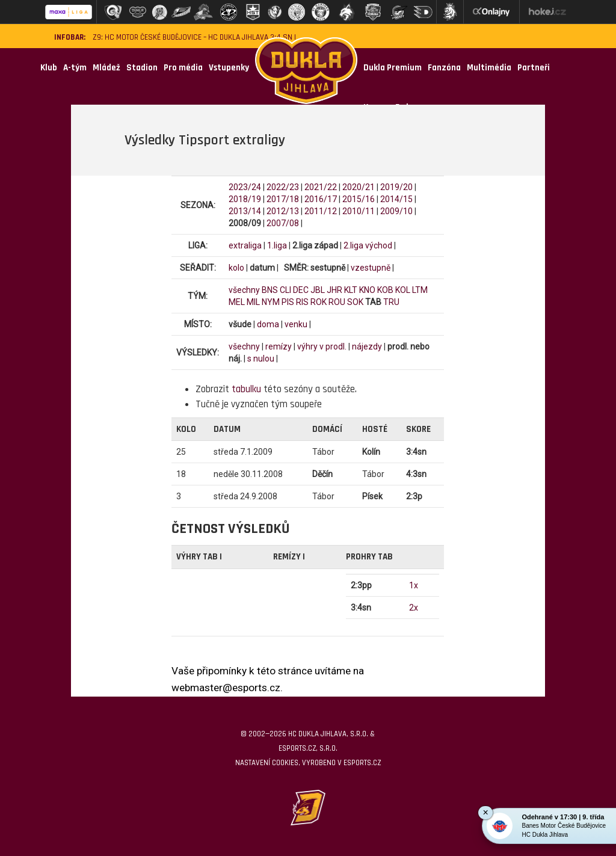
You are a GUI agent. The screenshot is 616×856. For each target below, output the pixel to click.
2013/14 (245, 211)
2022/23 (283, 187)
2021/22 (321, 187)
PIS (288, 302)
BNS (270, 290)
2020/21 (359, 187)
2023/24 (245, 187)
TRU (391, 302)
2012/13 (283, 211)
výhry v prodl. (322, 346)
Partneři (534, 68)
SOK (355, 302)
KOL (403, 290)
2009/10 (396, 211)
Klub (49, 68)
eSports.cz (362, 763)
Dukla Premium (393, 68)
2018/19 (245, 199)
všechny (244, 290)
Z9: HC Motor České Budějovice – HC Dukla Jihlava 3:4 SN (192, 38)
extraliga (245, 245)
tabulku (246, 389)
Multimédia (489, 68)
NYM (271, 302)
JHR (334, 290)
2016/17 (321, 199)
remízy (279, 346)
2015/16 (359, 199)
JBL (318, 290)
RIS (302, 302)
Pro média (183, 68)
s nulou (261, 359)
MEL (237, 302)
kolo (236, 268)
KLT (351, 290)
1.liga (277, 245)
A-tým (75, 68)
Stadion (142, 68)
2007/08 (283, 223)
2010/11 (359, 211)
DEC (301, 290)
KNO (367, 290)
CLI (285, 290)
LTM (420, 290)
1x (414, 585)
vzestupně (371, 268)
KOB (385, 290)
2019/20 (396, 187)
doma (268, 324)
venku (296, 324)
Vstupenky (229, 68)
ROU (337, 302)
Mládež (106, 68)
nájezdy (367, 346)
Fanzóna (444, 68)
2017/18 (283, 199)
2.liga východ (368, 245)
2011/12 (321, 211)
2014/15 (396, 199)
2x (414, 608)
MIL (253, 302)
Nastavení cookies (267, 763)
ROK (319, 302)
